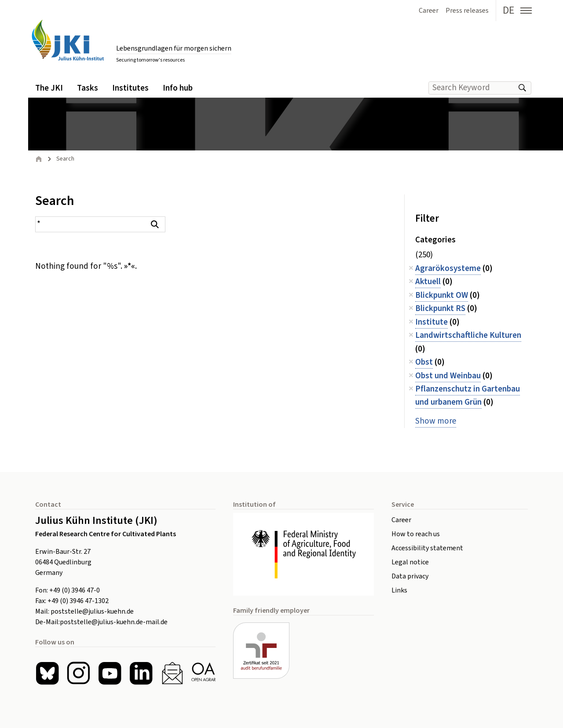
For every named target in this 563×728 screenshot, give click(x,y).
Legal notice (410, 562)
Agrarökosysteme (448, 269)
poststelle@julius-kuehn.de (92, 611)
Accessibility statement (427, 548)
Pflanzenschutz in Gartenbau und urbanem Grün (468, 396)
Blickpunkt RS (440, 309)
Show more (436, 421)
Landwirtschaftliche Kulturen (468, 335)
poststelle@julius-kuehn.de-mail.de (114, 622)
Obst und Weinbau (448, 376)
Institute (431, 322)
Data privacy (410, 576)
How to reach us (416, 534)
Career (401, 520)
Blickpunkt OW (442, 295)
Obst (424, 362)
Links (399, 590)
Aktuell (428, 282)
